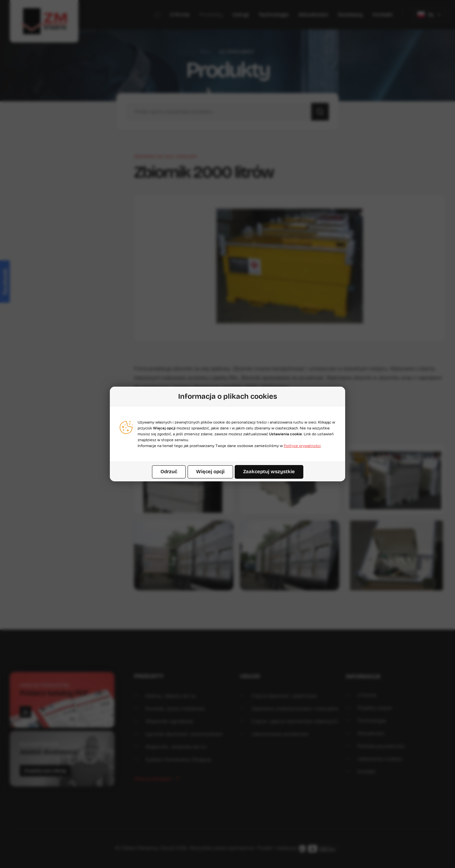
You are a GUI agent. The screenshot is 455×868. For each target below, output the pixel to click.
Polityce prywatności (302, 446)
